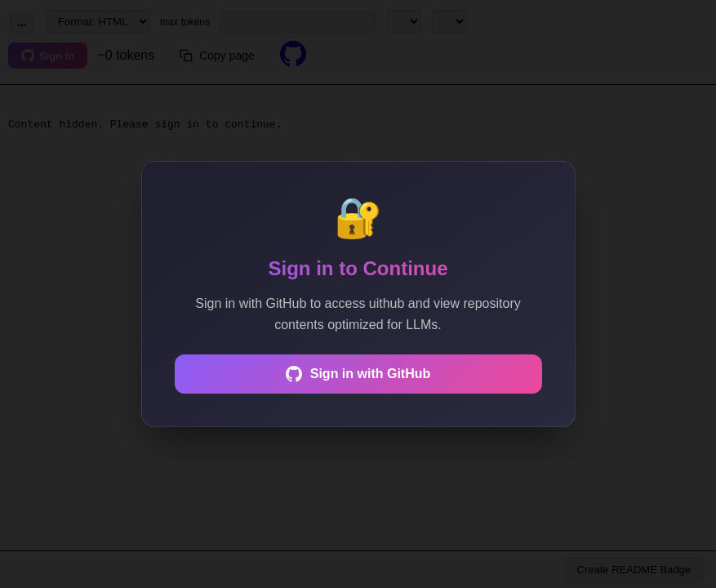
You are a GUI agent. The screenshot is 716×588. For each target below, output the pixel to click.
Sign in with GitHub (358, 374)
